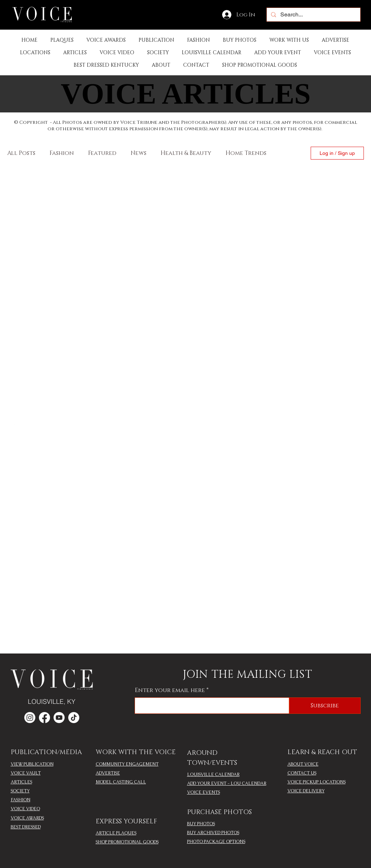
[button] (156, 40)
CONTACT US (302, 773)
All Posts (21, 153)
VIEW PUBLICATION (32, 764)
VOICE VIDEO (25, 809)
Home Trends (246, 153)
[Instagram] (12, 441)
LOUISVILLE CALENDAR (213, 774)
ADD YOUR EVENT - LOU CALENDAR (227, 783)
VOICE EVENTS (204, 792)
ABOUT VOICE (303, 764)
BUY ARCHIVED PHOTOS (213, 833)
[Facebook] (12, 427)
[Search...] (313, 15)
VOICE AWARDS (27, 818)
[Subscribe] (325, 706)
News (139, 153)
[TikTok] (74, 718)
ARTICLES (21, 782)
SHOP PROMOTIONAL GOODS (127, 842)
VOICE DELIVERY (306, 791)
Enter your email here (170, 690)
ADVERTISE (108, 773)
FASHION (21, 800)
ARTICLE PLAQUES (116, 833)
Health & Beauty (186, 153)
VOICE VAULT (26, 773)
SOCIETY (20, 791)
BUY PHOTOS (201, 824)
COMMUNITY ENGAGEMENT (127, 764)
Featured (102, 153)
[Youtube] (59, 718)
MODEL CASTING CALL (121, 782)
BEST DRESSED (26, 827)
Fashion (62, 153)
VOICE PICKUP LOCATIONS (317, 782)
